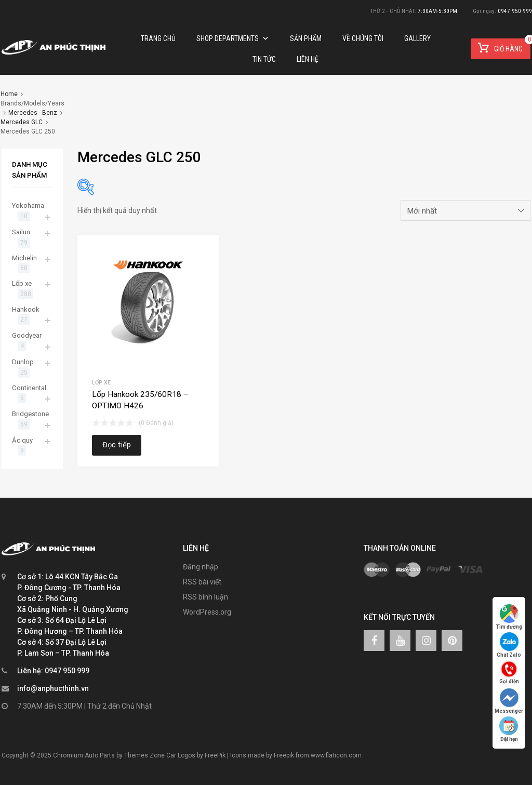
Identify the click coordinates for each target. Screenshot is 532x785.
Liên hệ (308, 59)
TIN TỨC (264, 59)
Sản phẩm (306, 38)
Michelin (24, 258)
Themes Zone (144, 755)
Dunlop (23, 362)
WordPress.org (207, 612)
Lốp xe (101, 383)
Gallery (417, 38)
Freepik (284, 755)
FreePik (215, 755)
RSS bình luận (205, 597)
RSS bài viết (202, 582)
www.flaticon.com (336, 755)
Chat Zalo (509, 645)
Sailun (21, 232)
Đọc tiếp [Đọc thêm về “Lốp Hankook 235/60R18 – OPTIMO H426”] (117, 445)
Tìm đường (509, 617)
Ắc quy (22, 440)
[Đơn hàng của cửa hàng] (465, 210)
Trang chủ (158, 38)
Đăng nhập (201, 567)
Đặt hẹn (509, 729)
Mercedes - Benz (33, 113)
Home (9, 94)
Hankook (26, 309)
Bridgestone (30, 414)
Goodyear (27, 335)
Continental (29, 388)
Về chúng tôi (363, 38)
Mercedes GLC (22, 122)
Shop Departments (233, 38)
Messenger (509, 701)
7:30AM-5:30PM (437, 11)
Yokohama (28, 205)
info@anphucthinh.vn (53, 688)
